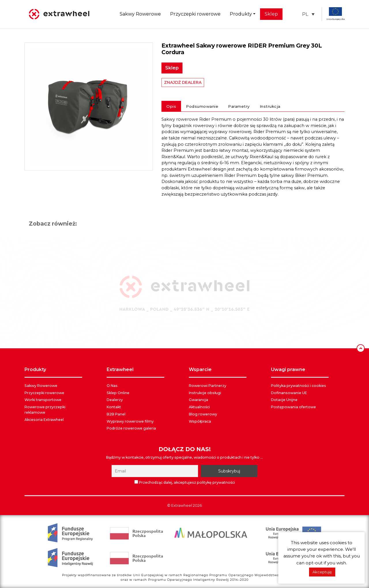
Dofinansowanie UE (289, 393)
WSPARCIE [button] (200, 369)
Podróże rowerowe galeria (131, 428)
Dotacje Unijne (284, 400)
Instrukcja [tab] (270, 106)
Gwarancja (198, 400)
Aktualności (199, 407)
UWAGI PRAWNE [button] (288, 369)
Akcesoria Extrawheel (44, 420)
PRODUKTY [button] (35, 369)
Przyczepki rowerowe (195, 14)
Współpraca (200, 421)
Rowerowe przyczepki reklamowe (45, 410)
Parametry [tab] (239, 106)
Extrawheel (182, 505)
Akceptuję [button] (322, 572)
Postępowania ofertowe (293, 407)
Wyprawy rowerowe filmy (130, 421)
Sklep (271, 14)
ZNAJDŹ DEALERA (183, 82)
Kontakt (114, 407)
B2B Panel (116, 414)
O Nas (112, 386)
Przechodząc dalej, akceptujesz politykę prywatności (185, 482)
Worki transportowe (43, 400)
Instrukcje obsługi (205, 393)
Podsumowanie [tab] (202, 106)
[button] (308, 14)
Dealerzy (115, 400)
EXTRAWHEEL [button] (120, 369)
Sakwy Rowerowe (140, 14)
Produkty (241, 14)
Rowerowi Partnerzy (208, 386)
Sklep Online (118, 393)
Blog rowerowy (203, 414)
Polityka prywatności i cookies (299, 386)
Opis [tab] (171, 106)
